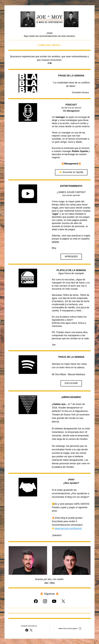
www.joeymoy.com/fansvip (68, 528)
